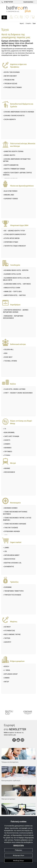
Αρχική (22, 23)
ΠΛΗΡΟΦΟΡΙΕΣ (28, 2)
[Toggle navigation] (4, 17)
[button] (22, 18)
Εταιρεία (28, 23)
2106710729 (8, 2)
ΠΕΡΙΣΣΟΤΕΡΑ (19, 846)
